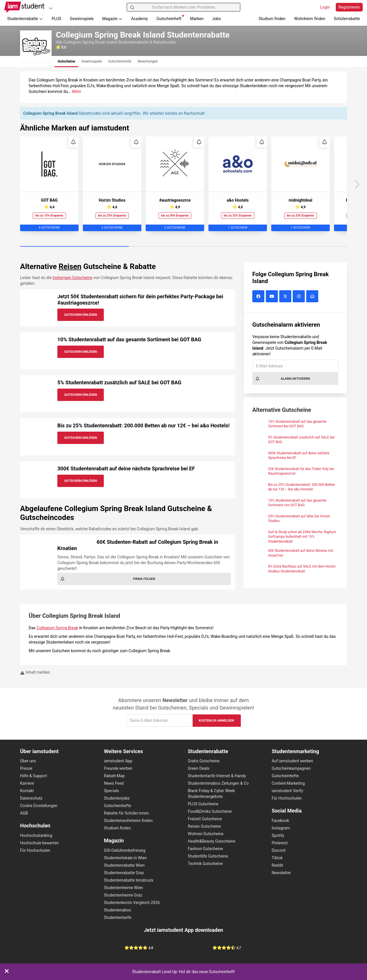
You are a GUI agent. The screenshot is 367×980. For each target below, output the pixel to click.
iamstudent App (118, 761)
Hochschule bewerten (39, 843)
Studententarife (118, 917)
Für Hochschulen (35, 850)
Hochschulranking (36, 835)
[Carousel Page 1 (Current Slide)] (75, 247)
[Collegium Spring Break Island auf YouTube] (273, 297)
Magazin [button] (113, 19)
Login (325, 7)
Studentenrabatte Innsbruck (129, 880)
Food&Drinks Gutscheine (210, 811)
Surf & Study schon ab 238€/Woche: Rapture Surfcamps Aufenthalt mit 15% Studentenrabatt (302, 537)
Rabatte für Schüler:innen (127, 813)
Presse (26, 768)
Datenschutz (31, 798)
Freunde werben (118, 768)
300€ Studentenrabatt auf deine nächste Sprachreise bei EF (126, 468)
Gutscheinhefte (118, 806)
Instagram (281, 828)
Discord (279, 850)
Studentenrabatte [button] (25, 19)
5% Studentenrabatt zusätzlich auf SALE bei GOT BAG (119, 382)
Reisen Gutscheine (204, 826)
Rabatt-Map (114, 776)
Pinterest (280, 843)
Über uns (28, 761)
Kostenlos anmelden (216, 721)
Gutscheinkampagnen (291, 768)
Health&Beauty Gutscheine (212, 841)
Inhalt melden (35, 672)
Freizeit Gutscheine (205, 819)
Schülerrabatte (347, 19)
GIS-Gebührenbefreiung (125, 850)
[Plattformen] (51, 8)
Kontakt (27, 791)
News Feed (114, 783)
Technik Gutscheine (205, 864)
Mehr (77, 91)
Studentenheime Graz (123, 895)
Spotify (278, 835)
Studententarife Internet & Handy (217, 776)
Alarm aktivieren (283, 379)
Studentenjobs (117, 798)
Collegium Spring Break (57, 628)
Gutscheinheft (170, 18)
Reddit (278, 865)
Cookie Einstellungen (39, 806)
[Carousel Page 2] (183, 247)
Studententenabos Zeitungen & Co (218, 783)
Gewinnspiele (82, 19)
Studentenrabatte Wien (124, 865)
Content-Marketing (288, 783)
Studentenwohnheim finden (128, 821)
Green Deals (199, 768)
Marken (197, 19)
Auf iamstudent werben (293, 761)
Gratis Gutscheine (204, 761)
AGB (24, 813)
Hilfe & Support (34, 776)
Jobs (217, 19)
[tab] (66, 62)
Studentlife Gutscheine (208, 856)
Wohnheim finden (310, 19)
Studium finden (272, 19)
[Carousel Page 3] (292, 247)
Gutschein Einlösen (81, 315)
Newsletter (281, 873)
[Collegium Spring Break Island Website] (313, 297)
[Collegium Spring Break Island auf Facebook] (259, 297)
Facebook (281, 821)
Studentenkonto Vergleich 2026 (132, 903)
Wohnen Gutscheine (206, 834)
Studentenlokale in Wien (125, 858)
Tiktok (277, 858)
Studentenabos (118, 910)
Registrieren (349, 7)
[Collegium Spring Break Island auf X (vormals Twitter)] (286, 297)
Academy (139, 19)
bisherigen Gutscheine (73, 278)
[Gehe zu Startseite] (24, 7)
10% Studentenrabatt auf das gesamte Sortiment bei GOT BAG (129, 339)
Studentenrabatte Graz (124, 873)
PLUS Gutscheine (203, 804)
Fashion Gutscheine (205, 849)
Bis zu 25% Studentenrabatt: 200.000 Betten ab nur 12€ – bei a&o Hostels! (144, 425)
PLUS (56, 19)
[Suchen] (132, 7)
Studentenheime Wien (124, 888)
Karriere (27, 783)
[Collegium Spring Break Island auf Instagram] (299, 297)
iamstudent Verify (288, 791)
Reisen (70, 266)
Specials (112, 791)
